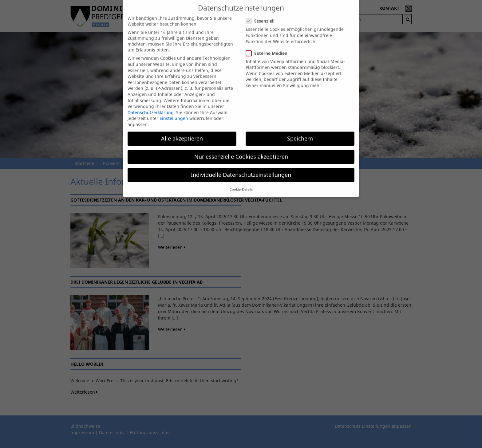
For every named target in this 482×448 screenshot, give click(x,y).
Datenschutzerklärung (151, 107)
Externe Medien (269, 48)
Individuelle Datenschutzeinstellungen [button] (241, 170)
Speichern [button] (300, 133)
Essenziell (262, 16)
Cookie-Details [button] (241, 184)
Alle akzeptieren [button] (182, 133)
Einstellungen (174, 113)
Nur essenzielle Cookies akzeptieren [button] (241, 151)
